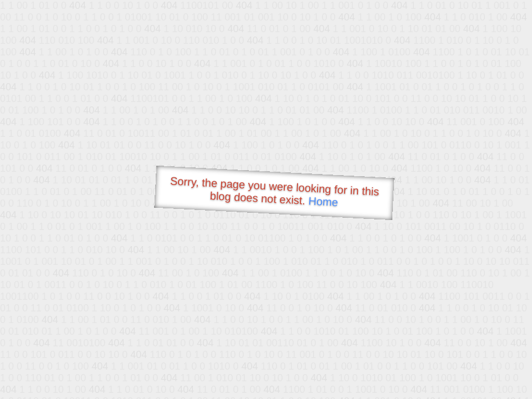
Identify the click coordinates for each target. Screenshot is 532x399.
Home (323, 201)
